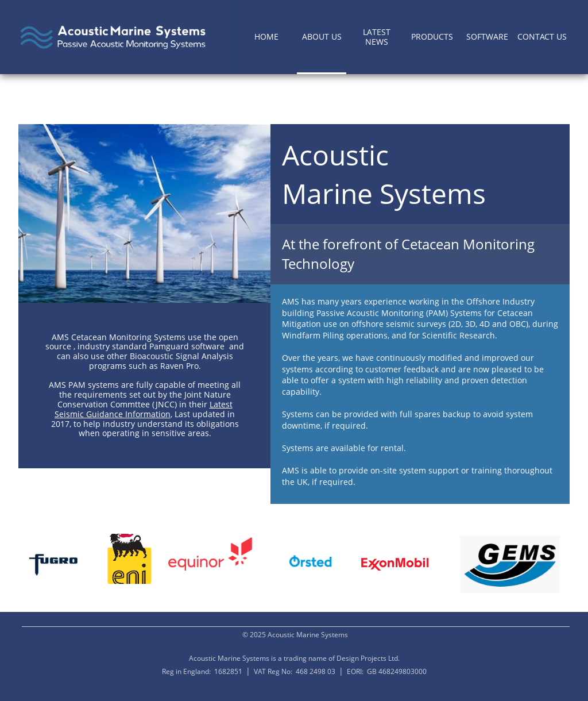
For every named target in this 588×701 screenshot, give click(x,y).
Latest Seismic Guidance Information (144, 409)
